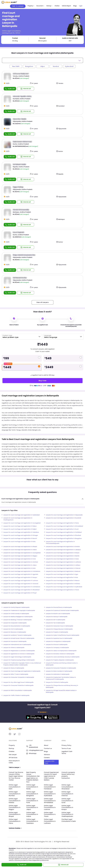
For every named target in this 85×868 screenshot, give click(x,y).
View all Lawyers (42, 302)
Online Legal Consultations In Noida (32, 787)
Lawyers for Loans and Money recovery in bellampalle (63, 657)
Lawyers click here (50, 762)
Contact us (48, 748)
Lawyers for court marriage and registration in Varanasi (21, 584)
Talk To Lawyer (18, 6)
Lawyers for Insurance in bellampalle (15, 641)
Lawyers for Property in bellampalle (57, 632)
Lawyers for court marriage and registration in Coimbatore (22, 571)
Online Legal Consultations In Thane (50, 814)
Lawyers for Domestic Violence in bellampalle (60, 654)
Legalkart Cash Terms (67, 752)
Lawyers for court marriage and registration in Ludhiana (63, 562)
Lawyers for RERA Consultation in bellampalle (18, 690)
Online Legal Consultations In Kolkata (15, 801)
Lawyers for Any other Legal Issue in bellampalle (18, 682)
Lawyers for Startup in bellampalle (57, 617)
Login (81, 6)
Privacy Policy (66, 745)
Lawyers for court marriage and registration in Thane (63, 590)
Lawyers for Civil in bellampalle (13, 629)
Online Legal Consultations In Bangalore (32, 794)
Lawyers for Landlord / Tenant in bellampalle (17, 635)
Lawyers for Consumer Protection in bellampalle (61, 668)
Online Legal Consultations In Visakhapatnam (67, 814)
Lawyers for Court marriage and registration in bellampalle (22, 671)
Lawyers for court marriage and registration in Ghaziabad (21, 590)
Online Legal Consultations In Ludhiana (50, 821)
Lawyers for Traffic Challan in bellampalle (16, 695)
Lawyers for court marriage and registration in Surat (62, 529)
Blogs (75, 6)
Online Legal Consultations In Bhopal (15, 814)
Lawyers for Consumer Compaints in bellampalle (19, 677)
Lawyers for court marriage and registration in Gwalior (63, 547)
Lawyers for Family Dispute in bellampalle (16, 607)
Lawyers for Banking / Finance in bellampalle (17, 620)
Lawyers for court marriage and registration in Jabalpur (63, 550)
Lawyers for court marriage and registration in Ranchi (20, 539)
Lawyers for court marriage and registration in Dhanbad (63, 535)
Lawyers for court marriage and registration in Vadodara (21, 532)
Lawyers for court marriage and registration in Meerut (63, 581)
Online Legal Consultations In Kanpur (67, 807)
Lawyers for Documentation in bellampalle (17, 626)
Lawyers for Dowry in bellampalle (14, 668)
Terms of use (66, 748)
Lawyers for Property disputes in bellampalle (60, 660)
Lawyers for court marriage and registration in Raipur (20, 526)
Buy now (43, 381)
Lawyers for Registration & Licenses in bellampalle (19, 651)
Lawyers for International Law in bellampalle (17, 645)
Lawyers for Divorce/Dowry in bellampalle (59, 607)
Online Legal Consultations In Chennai (67, 794)
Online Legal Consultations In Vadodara (32, 821)
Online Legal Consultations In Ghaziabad (67, 787)
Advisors (47, 755)
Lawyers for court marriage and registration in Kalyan (63, 553)
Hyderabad (69, 66)
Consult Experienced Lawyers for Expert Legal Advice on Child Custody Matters (51, 776)
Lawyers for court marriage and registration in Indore (20, 550)
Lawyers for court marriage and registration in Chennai (63, 568)
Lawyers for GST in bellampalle (56, 620)
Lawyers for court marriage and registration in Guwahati (64, 518)
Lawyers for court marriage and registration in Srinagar (21, 535)
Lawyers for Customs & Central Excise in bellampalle (62, 611)
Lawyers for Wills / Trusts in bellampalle (16, 674)
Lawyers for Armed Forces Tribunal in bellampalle (19, 638)
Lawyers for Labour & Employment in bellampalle (61, 651)
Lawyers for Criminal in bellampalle (57, 682)
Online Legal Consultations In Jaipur (32, 807)
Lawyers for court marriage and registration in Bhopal (20, 547)
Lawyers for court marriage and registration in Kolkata (63, 584)
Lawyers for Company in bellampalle (57, 648)
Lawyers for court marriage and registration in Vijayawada (64, 515)
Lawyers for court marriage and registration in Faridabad (64, 532)
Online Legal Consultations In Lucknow (50, 807)
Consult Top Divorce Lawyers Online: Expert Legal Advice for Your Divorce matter (16, 776)
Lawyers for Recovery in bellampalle (15, 632)
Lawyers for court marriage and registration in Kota (19, 542)
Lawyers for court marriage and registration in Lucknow (21, 581)
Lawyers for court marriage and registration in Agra (62, 574)
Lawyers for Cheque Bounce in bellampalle (59, 629)
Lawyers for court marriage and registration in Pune (20, 559)
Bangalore (29, 66)
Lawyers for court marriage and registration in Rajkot (20, 529)
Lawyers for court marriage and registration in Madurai (63, 571)
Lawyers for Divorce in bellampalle (57, 645)
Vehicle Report (66, 6)
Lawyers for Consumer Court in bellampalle (60, 626)
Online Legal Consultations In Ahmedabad (50, 801)
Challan (57, 6)
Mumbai (56, 66)
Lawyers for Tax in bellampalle (55, 623)
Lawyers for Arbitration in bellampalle (58, 674)
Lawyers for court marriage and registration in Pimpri (20, 593)
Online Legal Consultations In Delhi (15, 787)
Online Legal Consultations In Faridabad (50, 787)
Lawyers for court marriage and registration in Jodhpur (63, 565)
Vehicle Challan (15, 828)
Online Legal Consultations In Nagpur (15, 807)
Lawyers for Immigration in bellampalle (58, 641)
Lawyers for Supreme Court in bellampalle (59, 638)
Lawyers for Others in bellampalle (14, 648)
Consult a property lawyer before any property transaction (68, 775)
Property (31, 6)
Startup (49, 6)
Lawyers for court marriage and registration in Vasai (62, 559)
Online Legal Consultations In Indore (32, 814)
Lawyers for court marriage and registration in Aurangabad (22, 523)
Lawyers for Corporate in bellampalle (15, 623)
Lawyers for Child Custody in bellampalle (16, 614)
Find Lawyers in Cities (14, 762)
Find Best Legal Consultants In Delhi (69, 820)
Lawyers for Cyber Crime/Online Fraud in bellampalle (63, 635)
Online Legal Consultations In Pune (32, 801)
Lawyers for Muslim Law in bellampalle (58, 614)
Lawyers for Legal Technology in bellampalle (17, 657)
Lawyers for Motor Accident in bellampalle (59, 671)
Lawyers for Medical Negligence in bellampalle (18, 617)
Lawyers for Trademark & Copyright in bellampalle (19, 611)
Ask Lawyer (13, 755)
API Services (13, 758)
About (46, 745)
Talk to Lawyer (15, 767)
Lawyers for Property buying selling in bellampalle (19, 660)
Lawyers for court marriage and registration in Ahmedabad (64, 526)
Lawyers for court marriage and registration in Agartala (21, 574)
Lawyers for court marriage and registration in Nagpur (20, 556)
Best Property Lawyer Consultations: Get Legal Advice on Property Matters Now (33, 777)
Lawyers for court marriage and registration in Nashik (63, 556)
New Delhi (16, 66)
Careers (47, 758)
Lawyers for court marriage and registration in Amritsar (21, 562)
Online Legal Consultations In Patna (15, 821)
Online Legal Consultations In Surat (67, 801)
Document (40, 6)
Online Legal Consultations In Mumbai (15, 794)
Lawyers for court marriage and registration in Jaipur (20, 565)
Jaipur (42, 66)
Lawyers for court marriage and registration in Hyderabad (22, 515)
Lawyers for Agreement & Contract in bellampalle (19, 654)
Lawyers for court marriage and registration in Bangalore (64, 539)
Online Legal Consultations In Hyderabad (50, 794)
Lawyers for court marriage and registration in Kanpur (20, 577)
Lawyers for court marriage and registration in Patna (62, 523)
